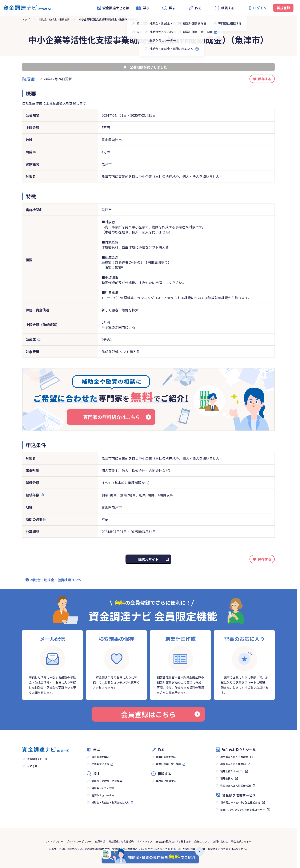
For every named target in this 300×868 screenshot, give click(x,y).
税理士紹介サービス (232, 771)
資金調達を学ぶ (100, 757)
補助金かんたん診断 (103, 788)
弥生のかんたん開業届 (233, 764)
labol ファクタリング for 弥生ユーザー (243, 810)
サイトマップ (145, 841)
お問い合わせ (220, 841)
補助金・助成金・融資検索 (54, 19)
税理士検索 (227, 778)
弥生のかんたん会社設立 (234, 757)
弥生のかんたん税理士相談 (236, 786)
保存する (265, 79)
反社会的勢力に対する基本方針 (173, 841)
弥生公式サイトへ (241, 841)
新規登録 (283, 8)
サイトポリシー (54, 841)
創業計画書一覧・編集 (169, 764)
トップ (26, 19)
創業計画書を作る (166, 757)
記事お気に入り (100, 764)
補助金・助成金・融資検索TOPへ (56, 580)
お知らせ (32, 766)
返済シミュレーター (103, 795)
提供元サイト (148, 559)
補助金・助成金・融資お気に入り (111, 802)
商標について (202, 841)
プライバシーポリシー (79, 841)
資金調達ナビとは (113, 8)
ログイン (260, 8)
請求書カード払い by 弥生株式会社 (240, 802)
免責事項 (100, 841)
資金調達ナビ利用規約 (121, 841)
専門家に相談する (166, 781)
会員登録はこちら (160, 714)
